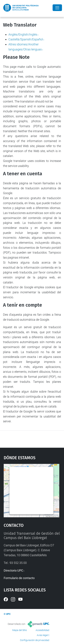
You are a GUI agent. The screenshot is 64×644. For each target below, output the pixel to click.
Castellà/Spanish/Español (26, 39)
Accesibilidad (42, 630)
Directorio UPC (13, 570)
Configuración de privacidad (35, 640)
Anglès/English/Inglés (23, 34)
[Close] (57, 8)
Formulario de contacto (19, 578)
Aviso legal (42, 635)
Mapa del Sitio (20, 630)
